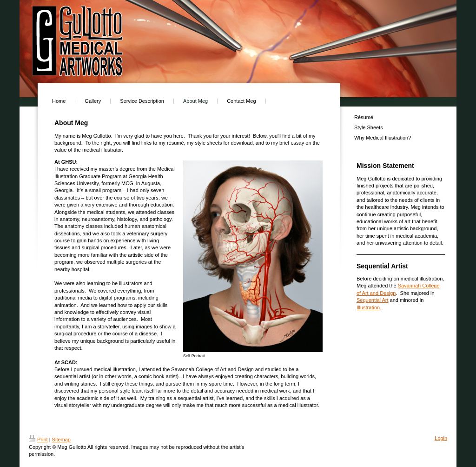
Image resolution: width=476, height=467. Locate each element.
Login (441, 438)
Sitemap (61, 440)
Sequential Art (373, 300)
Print (38, 440)
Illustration (368, 307)
